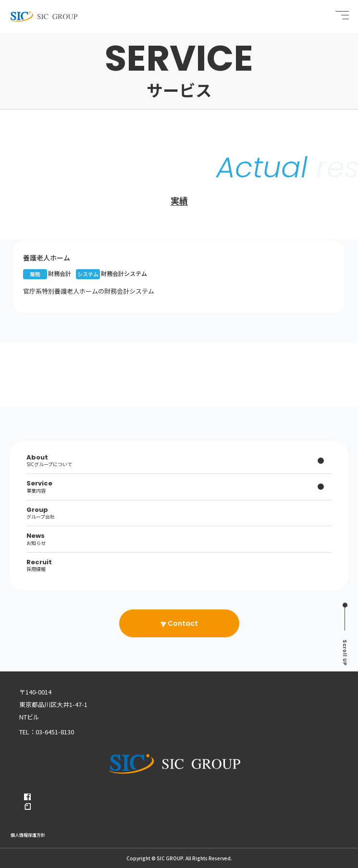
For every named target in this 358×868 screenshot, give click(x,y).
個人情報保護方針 (28, 835)
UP (345, 653)
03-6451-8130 (55, 732)
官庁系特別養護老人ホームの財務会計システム (89, 291)
